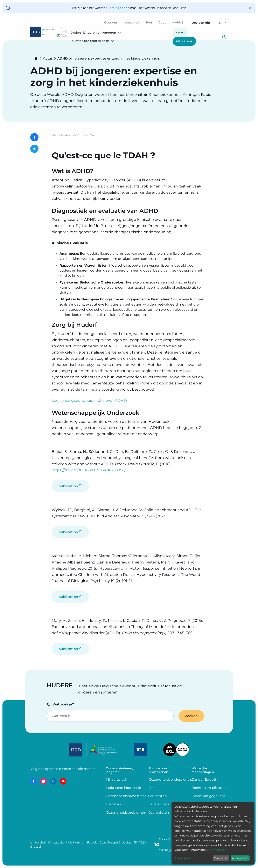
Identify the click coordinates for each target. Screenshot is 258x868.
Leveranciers (159, 804)
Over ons (111, 23)
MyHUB (178, 23)
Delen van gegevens (208, 796)
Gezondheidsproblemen (126, 812)
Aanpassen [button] (182, 858)
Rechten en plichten (209, 788)
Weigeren (221, 858)
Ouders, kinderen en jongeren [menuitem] (93, 33)
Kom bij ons (116, 8)
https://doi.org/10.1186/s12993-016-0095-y (89, 470)
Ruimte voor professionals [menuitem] (90, 41)
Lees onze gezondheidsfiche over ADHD (89, 401)
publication (68, 486)
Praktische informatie (124, 788)
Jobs (163, 23)
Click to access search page (224, 37)
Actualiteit (132, 23)
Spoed (180, 32)
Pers (149, 23)
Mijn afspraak (184, 41)
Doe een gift (201, 23)
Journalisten (159, 812)
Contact (165, 839)
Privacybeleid (217, 850)
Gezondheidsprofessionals (127, 796)
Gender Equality (205, 780)
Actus (48, 59)
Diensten (113, 804)
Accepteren (240, 858)
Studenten (158, 796)
